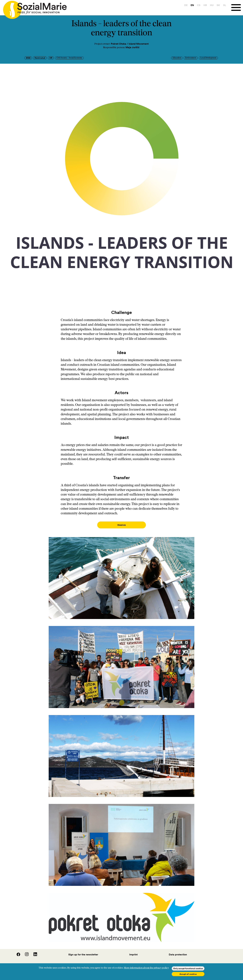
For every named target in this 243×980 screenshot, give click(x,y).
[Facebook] (17, 952)
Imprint (133, 951)
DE (186, 5)
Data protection (178, 951)
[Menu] (237, 8)
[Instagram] (25, 952)
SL (225, 5)
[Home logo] (33, 8)
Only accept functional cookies (188, 968)
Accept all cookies (188, 974)
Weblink (122, 525)
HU (212, 5)
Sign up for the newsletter (83, 951)
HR (205, 5)
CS (199, 5)
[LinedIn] (33, 952)
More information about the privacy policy (146, 968)
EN (192, 5)
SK (218, 5)
